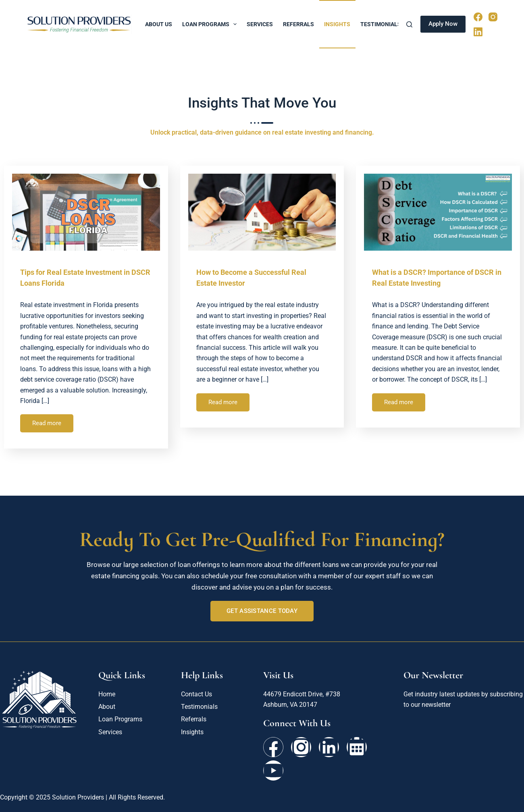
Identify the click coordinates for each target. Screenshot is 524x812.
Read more (47, 423)
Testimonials (381, 24)
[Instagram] (493, 17)
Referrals (298, 24)
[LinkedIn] (478, 32)
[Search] (409, 24)
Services (260, 24)
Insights (337, 24)
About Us (159, 24)
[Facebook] (478, 17)
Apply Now (443, 24)
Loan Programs (211, 24)
